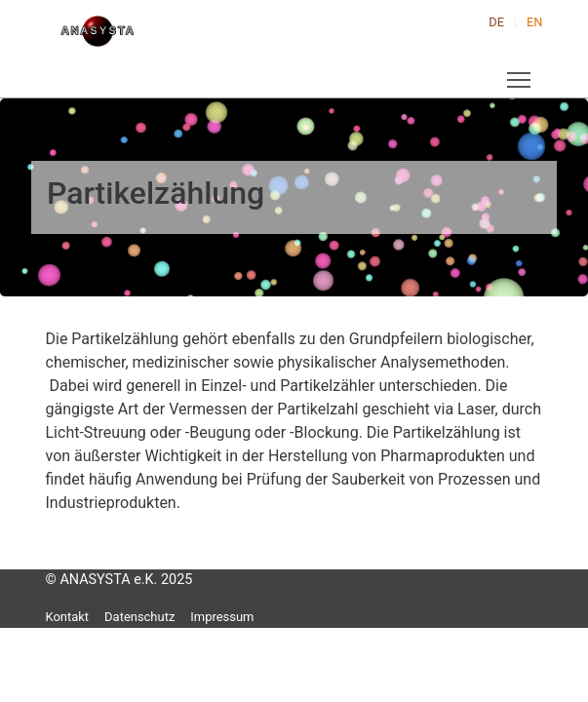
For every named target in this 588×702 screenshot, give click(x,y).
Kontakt (68, 617)
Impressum (222, 617)
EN (534, 22)
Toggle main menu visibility (520, 76)
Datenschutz (139, 617)
